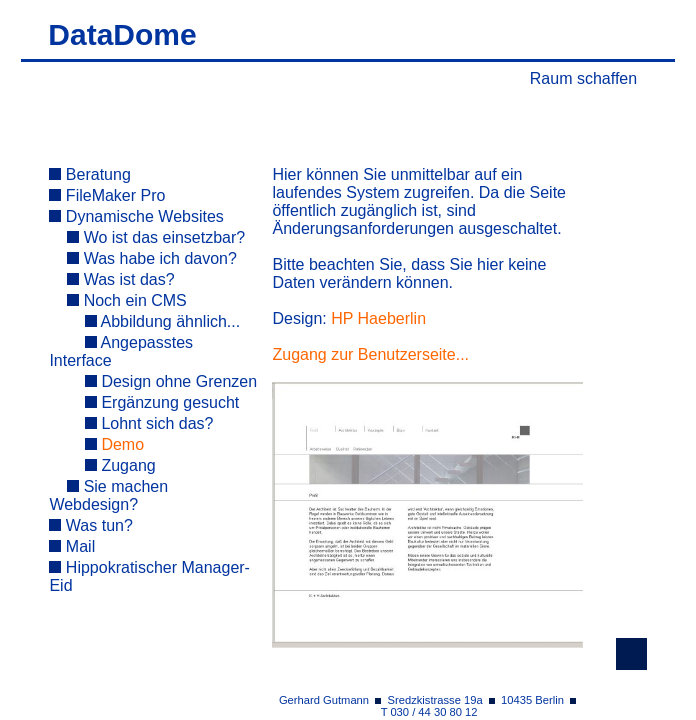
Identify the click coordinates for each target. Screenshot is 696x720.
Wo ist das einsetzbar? (156, 237)
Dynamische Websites (136, 216)
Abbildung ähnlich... (162, 321)
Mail (72, 546)
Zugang (120, 465)
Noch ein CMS (127, 300)
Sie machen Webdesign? (108, 495)
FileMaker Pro (107, 195)
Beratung (89, 174)
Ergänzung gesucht (162, 402)
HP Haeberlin (378, 318)
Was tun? (90, 525)
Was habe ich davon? (152, 258)
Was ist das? (120, 279)
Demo (114, 444)
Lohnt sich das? (149, 423)
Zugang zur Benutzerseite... (370, 354)
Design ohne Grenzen (171, 381)
